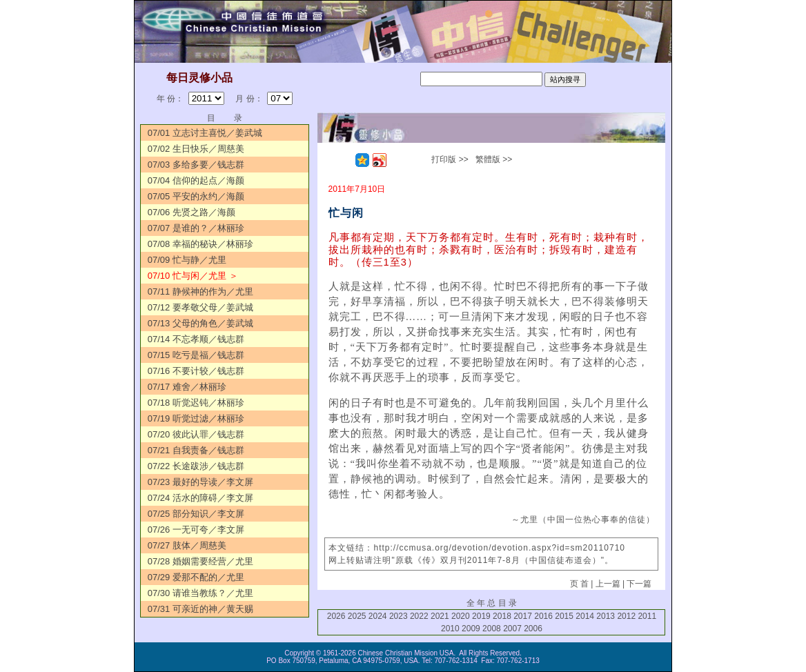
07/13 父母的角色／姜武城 (200, 323)
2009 (471, 629)
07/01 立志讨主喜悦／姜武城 (205, 133)
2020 (461, 616)
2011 (647, 616)
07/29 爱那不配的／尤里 (196, 577)
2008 (492, 629)
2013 (606, 616)
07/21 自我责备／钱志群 (196, 450)
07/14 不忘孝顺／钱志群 (196, 339)
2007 (512, 629)
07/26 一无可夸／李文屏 (196, 530)
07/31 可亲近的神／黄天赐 (200, 609)
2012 (626, 616)
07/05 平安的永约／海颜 (196, 196)
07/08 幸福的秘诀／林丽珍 (200, 244)
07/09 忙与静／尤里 (187, 260)
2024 (378, 616)
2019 (481, 616)
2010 (450, 629)
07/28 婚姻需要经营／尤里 (200, 561)
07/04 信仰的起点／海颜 (196, 180)
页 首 (579, 584)
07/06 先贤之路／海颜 (191, 212)
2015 (564, 616)
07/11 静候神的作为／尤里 (200, 291)
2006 (533, 629)
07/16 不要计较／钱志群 (196, 371)
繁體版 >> (494, 159)
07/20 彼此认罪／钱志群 (196, 434)
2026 (336, 616)
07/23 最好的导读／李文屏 (200, 482)
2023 (399, 616)
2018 (502, 616)
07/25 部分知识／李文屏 (196, 514)
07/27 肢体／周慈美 (187, 545)
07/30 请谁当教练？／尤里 (200, 593)
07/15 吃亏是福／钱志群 (196, 355)
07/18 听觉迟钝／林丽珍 (196, 403)
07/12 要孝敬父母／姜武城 (200, 307)
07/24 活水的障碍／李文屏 (200, 498)
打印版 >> (450, 159)
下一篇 (639, 584)
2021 (440, 616)
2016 (543, 616)
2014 (585, 616)
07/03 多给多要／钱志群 (196, 165)
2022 (419, 616)
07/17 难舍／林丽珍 (187, 387)
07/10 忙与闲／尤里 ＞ (193, 276)
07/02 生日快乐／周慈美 (196, 149)
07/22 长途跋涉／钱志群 (196, 466)
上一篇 (608, 584)
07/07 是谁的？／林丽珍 (196, 228)
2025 (357, 616)
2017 (523, 616)
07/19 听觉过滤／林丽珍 (196, 418)
